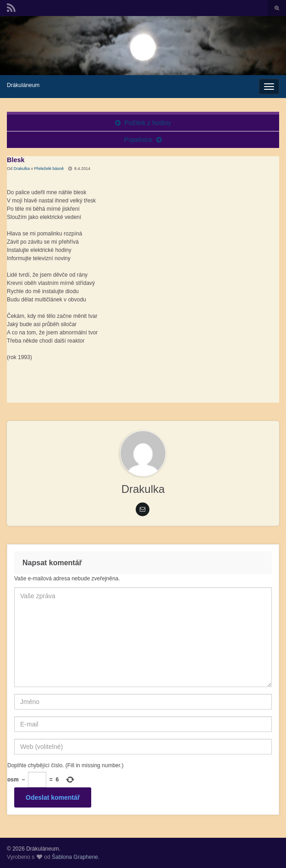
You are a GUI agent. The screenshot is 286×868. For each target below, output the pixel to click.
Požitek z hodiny (148, 123)
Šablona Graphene (75, 857)
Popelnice (138, 140)
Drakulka (22, 169)
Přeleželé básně (49, 169)
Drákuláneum (23, 85)
